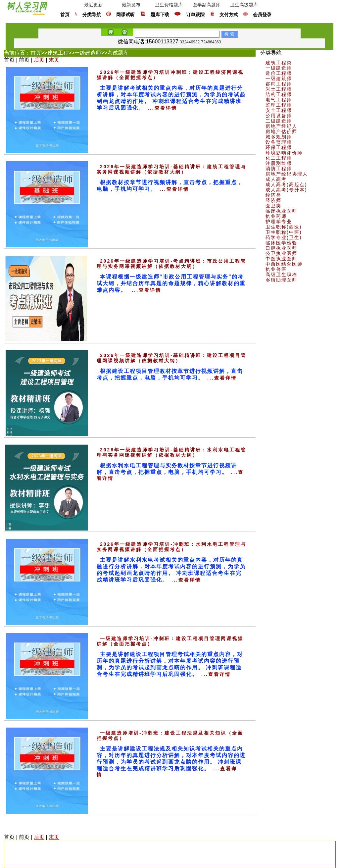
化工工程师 (279, 158)
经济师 (273, 200)
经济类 (273, 195)
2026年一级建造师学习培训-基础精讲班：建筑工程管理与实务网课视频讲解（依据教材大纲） (171, 169)
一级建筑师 (279, 78)
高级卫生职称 (281, 275)
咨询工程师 (279, 84)
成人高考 (276, 179)
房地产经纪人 (281, 126)
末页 (54, 60)
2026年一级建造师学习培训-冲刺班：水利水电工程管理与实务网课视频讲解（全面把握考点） (171, 547)
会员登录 (262, 15)
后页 (39, 60)
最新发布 (131, 5)
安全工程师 (279, 110)
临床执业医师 (281, 211)
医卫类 (273, 206)
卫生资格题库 (169, 5)
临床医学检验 (281, 243)
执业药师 (276, 216)
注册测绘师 (279, 163)
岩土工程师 (279, 89)
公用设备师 (279, 116)
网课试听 (125, 15)
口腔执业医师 (281, 248)
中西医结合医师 (284, 264)
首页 (65, 15)
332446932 (190, 42)
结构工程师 (279, 94)
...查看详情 (162, 108)
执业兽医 (276, 269)
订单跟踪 (195, 15)
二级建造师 (279, 121)
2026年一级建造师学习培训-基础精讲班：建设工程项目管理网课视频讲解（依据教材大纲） (171, 358)
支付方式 (229, 15)
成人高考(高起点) (286, 184)
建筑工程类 (279, 63)
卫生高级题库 (244, 5)
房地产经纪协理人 (287, 174)
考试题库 (118, 53)
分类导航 (92, 15)
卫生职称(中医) (284, 232)
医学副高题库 (207, 5)
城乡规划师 (279, 137)
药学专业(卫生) (284, 237)
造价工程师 (279, 73)
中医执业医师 (281, 259)
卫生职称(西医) (284, 227)
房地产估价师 (281, 131)
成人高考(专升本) (286, 190)
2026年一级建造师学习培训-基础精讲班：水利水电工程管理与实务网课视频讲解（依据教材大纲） (171, 452)
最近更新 (93, 5)
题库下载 (160, 15)
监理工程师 (279, 105)
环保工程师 (279, 147)
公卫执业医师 (281, 253)
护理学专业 (279, 222)
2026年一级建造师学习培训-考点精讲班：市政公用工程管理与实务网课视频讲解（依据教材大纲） (171, 264)
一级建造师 (88, 53)
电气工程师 (279, 100)
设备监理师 (279, 142)
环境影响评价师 (284, 153)
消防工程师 (279, 169)
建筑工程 (58, 53)
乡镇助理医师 (281, 280)
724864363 (211, 42)
